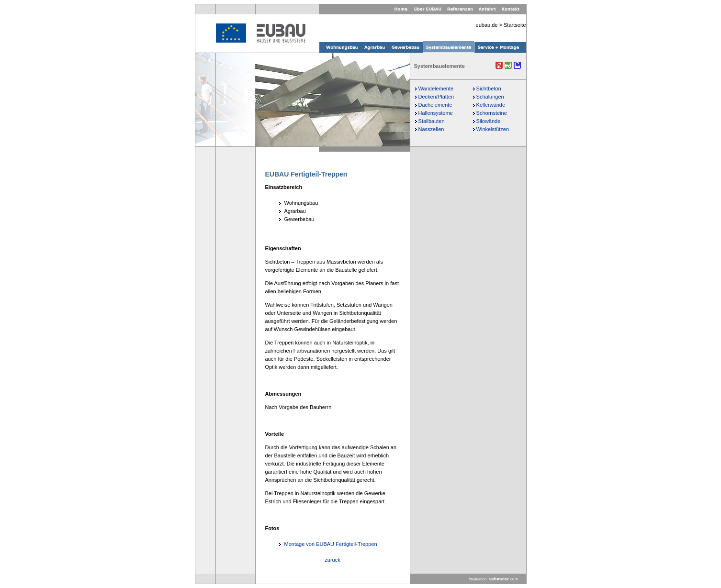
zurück (332, 560)
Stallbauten (432, 121)
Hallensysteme (436, 113)
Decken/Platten (436, 97)
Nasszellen (431, 129)
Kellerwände (491, 105)
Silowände (489, 121)
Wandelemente (436, 89)
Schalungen (490, 97)
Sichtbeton (489, 89)
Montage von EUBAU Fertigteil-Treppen (331, 544)
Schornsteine (492, 113)
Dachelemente (435, 105)
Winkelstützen (493, 129)
